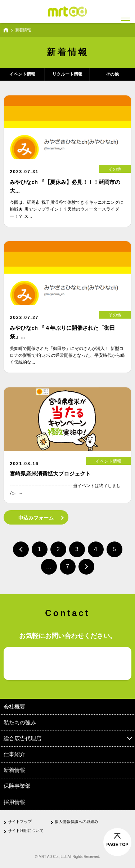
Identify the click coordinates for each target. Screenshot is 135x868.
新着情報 (14, 770)
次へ (86, 567)
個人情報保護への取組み (76, 822)
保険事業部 (17, 786)
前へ (21, 549)
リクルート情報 (67, 74)
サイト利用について (26, 831)
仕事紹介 (14, 754)
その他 (112, 74)
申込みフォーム (36, 518)
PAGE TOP (118, 845)
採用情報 (14, 802)
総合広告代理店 (22, 738)
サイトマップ (20, 822)
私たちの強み (20, 722)
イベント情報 (22, 74)
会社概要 (14, 707)
